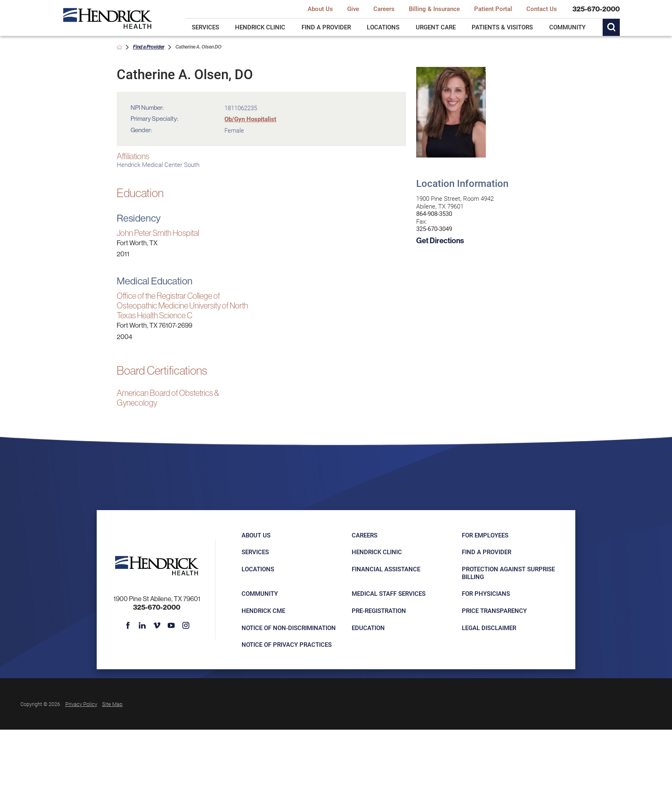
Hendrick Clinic (377, 552)
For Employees (485, 535)
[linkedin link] (142, 626)
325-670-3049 (434, 229)
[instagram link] (186, 626)
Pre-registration (379, 610)
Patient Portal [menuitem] (493, 9)
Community (260, 593)
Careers (365, 535)
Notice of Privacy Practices (287, 644)
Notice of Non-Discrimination (289, 628)
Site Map (112, 704)
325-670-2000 (596, 9)
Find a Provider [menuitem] (326, 27)
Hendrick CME (263, 610)
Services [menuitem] (205, 27)
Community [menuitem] (567, 27)
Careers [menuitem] (384, 9)
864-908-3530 (434, 214)
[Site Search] (611, 27)
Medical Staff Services (389, 593)
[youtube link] (171, 626)
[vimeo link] (157, 626)
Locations (258, 569)
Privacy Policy (81, 704)
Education (368, 628)
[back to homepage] (119, 47)
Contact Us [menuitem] (542, 9)
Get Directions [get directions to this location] (440, 240)
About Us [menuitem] (320, 9)
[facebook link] (128, 626)
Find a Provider (149, 47)
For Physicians (486, 593)
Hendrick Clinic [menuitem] (260, 27)
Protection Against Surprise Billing (508, 573)
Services (255, 552)
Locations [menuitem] (383, 27)
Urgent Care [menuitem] (436, 27)
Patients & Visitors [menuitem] (502, 27)
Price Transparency (494, 610)
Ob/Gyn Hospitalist (250, 119)
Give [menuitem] (353, 9)
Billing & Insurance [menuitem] (434, 9)
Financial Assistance (386, 569)
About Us (256, 535)
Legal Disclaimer (489, 628)
